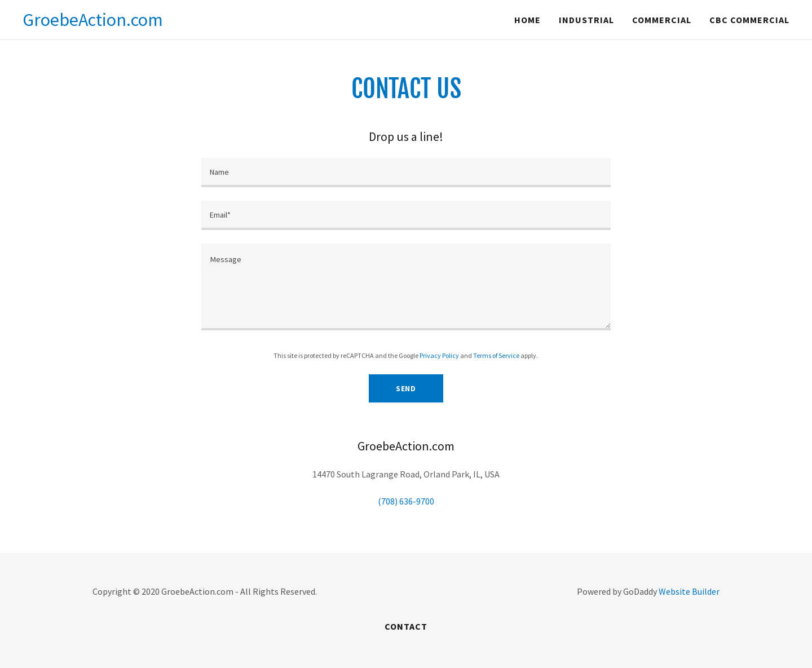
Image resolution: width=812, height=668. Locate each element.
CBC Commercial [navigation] (749, 20)
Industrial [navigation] (586, 20)
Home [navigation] (528, 20)
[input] (406, 172)
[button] (93, 20)
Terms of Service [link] (496, 355)
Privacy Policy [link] (439, 355)
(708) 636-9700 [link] (406, 501)
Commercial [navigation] (662, 20)
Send (406, 388)
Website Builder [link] (689, 591)
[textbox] (406, 287)
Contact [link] (406, 626)
